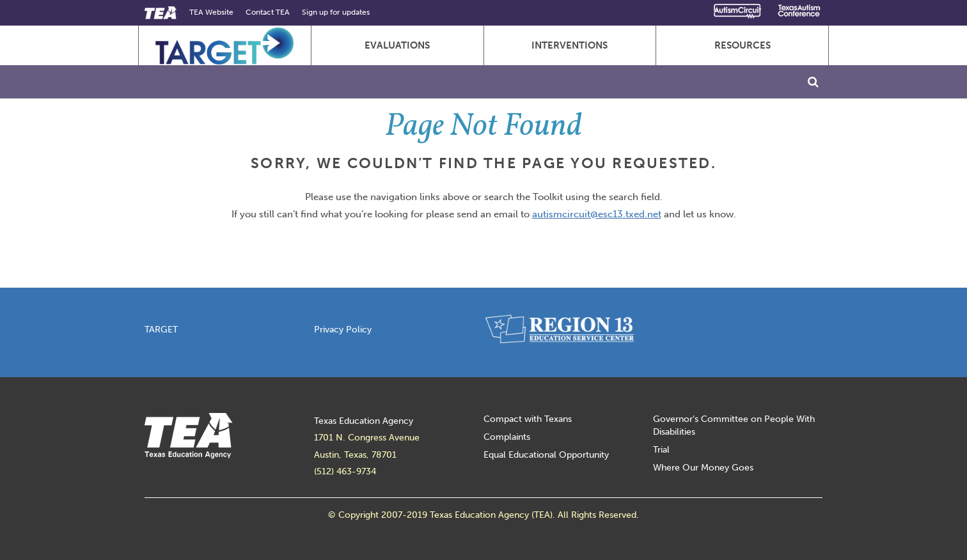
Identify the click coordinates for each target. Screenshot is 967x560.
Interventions (570, 45)
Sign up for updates (336, 12)
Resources (743, 45)
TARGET (161, 330)
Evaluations (397, 45)
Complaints (507, 437)
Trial (661, 450)
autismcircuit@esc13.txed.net (597, 214)
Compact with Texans (528, 419)
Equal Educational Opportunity (546, 455)
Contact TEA (268, 12)
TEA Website (211, 12)
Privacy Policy (343, 330)
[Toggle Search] (813, 82)
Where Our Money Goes (703, 468)
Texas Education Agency (364, 421)
